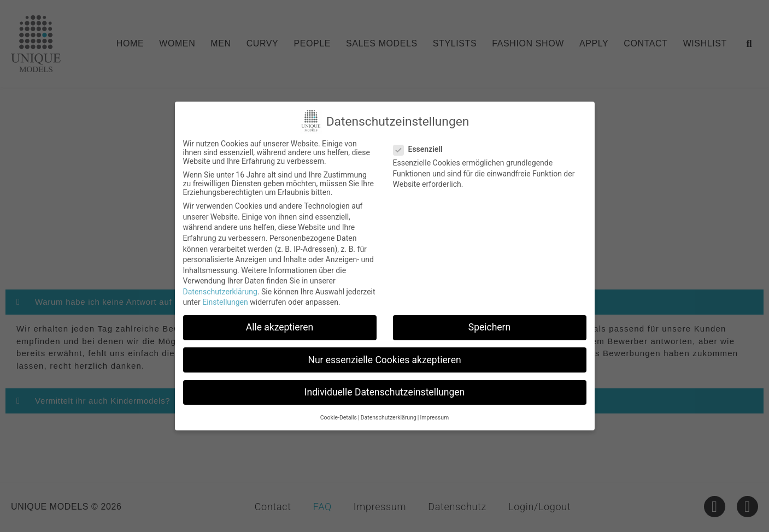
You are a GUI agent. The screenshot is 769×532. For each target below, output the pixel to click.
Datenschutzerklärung (220, 292)
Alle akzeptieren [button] (280, 327)
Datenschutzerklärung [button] (389, 418)
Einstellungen (225, 302)
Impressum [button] (434, 418)
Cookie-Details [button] (339, 418)
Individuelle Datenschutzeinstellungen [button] (384, 392)
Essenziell (421, 149)
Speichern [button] (489, 327)
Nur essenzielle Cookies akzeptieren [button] (384, 360)
